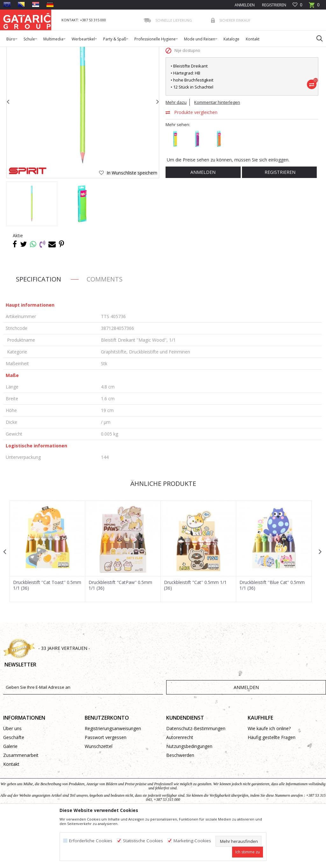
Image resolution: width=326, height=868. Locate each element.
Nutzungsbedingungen (189, 796)
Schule (60, 51)
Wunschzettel (99, 796)
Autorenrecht (180, 787)
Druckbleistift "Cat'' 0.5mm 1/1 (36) (195, 635)
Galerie (10, 796)
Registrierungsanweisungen (113, 778)
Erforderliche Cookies (91, 841)
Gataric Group (16, 51)
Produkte (42, 51)
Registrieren (274, 5)
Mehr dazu (176, 152)
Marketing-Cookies (192, 841)
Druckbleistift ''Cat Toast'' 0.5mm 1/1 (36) (47, 635)
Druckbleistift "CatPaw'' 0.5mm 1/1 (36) (120, 635)
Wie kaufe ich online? (269, 778)
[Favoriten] (298, 5)
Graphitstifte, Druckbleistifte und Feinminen (159, 51)
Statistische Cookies (143, 841)
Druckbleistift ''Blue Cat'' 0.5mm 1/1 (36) (272, 635)
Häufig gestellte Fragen (272, 787)
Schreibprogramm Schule (93, 51)
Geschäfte (14, 787)
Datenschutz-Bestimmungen (196, 778)
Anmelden (203, 222)
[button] (316, 38)
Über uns (12, 778)
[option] (32, 253)
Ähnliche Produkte (162, 533)
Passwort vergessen (106, 787)
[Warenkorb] (314, 7)
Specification (39, 329)
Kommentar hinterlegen (217, 152)
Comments (105, 329)
